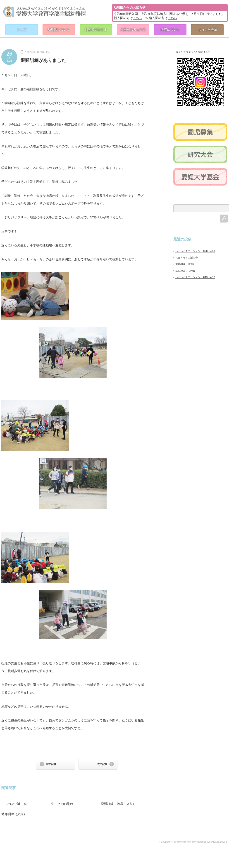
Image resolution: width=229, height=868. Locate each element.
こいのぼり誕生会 (14, 804)
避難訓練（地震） (185, 264)
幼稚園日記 (43, 52)
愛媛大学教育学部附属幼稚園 (190, 842)
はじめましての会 (185, 271)
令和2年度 (30, 52)
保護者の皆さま (96, 29)
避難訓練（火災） (14, 814)
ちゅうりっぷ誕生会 (187, 258)
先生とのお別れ (62, 804)
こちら (138, 18)
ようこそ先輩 (208, 29)
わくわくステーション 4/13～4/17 (195, 277)
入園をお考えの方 (133, 29)
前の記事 (51, 764)
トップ (22, 29)
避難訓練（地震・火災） (118, 804)
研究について (170, 29)
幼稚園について (59, 29)
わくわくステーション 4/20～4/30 (195, 251)
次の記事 (102, 764)
